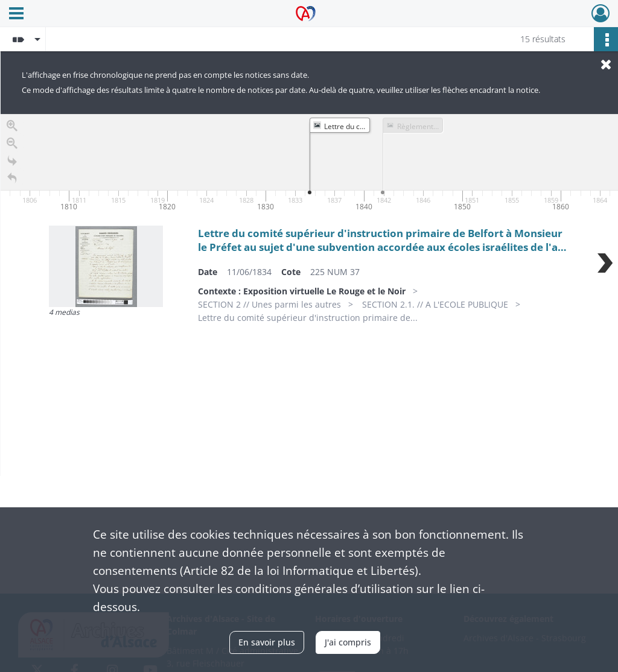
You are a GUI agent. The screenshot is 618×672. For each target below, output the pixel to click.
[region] (309, 295)
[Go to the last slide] (12, 163)
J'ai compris (348, 642)
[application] (309, 164)
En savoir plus (267, 642)
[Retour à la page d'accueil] (12, 181)
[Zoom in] (12, 128)
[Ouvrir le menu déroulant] (16, 14)
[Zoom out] (12, 146)
